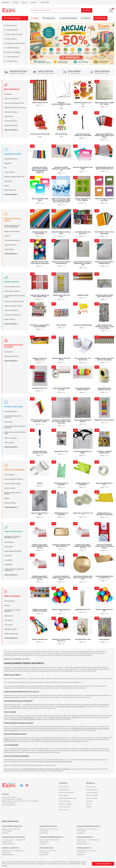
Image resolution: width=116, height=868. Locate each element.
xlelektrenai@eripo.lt (8, 855)
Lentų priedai (8, 422)
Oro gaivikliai (8, 560)
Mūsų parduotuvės (92, 795)
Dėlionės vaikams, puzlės (12, 287)
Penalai (7, 186)
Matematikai (8, 181)
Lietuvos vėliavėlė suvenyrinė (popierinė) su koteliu (40, 421)
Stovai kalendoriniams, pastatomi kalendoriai (15, 427)
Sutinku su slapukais (103, 864)
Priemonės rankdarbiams (12, 240)
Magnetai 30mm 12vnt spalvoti (104, 420)
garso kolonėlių (88, 729)
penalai (67, 706)
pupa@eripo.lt (44, 833)
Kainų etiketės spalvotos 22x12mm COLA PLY (83, 389)
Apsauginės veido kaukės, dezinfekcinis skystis (12, 537)
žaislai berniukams (16, 719)
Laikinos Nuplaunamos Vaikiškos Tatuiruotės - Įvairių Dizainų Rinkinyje (104, 327)
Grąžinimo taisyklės (92, 793)
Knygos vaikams (9, 172)
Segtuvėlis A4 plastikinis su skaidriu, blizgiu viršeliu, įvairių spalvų (104, 136)
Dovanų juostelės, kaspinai (13, 484)
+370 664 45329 (44, 853)
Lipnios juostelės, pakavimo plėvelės (13, 493)
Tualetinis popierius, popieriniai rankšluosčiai (14, 570)
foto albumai (48, 762)
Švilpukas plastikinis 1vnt (40, 639)
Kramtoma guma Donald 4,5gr (40, 134)
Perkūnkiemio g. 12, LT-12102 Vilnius (87, 829)
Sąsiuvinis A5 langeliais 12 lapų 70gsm (83, 168)
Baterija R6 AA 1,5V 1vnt (40, 388)
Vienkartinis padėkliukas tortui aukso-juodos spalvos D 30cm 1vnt (83, 578)
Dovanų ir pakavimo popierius (14, 479)
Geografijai (8, 163)
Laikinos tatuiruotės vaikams (13, 306)
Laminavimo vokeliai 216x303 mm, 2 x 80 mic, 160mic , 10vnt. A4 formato (61, 422)
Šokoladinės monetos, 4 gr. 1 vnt (83, 103)
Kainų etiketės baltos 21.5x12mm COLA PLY (104, 389)
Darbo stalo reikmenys (11, 99)
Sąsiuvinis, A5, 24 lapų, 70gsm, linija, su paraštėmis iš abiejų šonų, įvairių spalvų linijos (61, 200)
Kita (5, 168)
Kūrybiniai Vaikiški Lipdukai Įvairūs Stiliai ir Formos (104, 296)
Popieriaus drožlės (10, 503)
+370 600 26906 (82, 853)
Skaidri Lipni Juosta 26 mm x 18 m (83, 514)
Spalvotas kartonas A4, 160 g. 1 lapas (61, 233)
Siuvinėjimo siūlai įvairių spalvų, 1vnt (83, 233)
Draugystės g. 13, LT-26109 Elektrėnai (13, 851)
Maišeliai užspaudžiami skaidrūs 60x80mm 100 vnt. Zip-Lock (40, 578)
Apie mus (25, 2)
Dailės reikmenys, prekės (14, 34)
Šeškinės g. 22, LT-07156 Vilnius (11, 829)
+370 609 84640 (7, 831)
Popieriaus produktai (11, 125)
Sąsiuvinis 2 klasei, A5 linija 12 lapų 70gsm (104, 199)
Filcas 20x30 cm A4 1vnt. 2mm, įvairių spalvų (104, 233)
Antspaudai (8, 94)
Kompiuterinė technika (11, 356)
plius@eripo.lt (81, 833)
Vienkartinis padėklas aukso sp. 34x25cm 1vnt (104, 577)
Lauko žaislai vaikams (11, 310)
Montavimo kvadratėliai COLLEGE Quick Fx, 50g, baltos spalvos (104, 546)
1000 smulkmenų (12, 61)
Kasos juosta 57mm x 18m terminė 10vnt (83, 359)
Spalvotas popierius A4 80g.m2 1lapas (40, 233)
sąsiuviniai (74, 706)
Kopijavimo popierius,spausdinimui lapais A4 (61, 104)
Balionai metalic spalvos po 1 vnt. (61, 610)
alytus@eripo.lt (44, 855)
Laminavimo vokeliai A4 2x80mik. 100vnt (104, 452)
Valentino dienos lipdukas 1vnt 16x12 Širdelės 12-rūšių (40, 296)
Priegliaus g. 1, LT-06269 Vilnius (49, 829)
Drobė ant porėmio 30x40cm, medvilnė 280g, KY (61, 263)
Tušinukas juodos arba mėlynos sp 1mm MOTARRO (83, 135)
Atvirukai (7, 605)
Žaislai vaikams (12, 39)
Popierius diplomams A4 (40, 103)
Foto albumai (8, 620)
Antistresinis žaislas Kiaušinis (83, 325)
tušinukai (62, 706)
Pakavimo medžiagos (14, 52)
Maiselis (40, 483)
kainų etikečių (99, 729)
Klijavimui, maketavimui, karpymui (15, 108)
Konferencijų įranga (13, 48)
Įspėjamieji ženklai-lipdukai (13, 551)
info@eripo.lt (12, 805)
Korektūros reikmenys (11, 112)
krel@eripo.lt (43, 844)
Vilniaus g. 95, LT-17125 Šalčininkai (49, 840)
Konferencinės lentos (11, 412)
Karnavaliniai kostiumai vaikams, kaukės (15, 296)
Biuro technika (9, 352)
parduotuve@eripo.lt (8, 844)
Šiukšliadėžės (8, 565)
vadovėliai (81, 706)
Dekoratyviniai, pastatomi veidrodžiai (12, 611)
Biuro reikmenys (12, 25)
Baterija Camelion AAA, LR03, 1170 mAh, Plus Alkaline (104, 359)
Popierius (7, 236)
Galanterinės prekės (11, 629)
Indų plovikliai (9, 547)
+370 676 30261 (81, 831)
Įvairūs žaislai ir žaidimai (12, 291)
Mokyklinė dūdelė (83, 295)
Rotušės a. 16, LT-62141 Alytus (48, 851)
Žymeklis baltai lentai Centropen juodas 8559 (40, 452)
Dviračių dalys (9, 616)
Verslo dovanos (9, 443)
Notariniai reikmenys (11, 121)
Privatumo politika (92, 798)
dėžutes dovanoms (10, 740)
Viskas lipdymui (9, 249)
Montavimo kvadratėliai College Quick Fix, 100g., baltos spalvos (61, 578)
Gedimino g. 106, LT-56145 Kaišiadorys (88, 840)
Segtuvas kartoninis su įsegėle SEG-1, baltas (104, 103)
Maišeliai (7, 498)
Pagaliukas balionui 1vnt (83, 610)
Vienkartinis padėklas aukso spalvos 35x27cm (61, 546)
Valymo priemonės (13, 57)
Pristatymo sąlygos (92, 790)
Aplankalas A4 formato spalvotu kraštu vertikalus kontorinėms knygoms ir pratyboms (40, 170)
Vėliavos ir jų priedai (11, 438)
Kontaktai (34, 2)
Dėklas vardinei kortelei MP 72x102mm (83, 421)
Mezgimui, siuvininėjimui (12, 231)
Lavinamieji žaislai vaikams (13, 315)
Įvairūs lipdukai (61, 325)
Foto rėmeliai (8, 625)
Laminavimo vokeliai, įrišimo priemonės (13, 417)
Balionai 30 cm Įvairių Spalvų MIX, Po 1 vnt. (61, 640)
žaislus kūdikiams (56, 718)
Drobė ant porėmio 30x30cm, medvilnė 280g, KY (104, 263)
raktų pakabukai (66, 762)
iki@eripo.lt (5, 833)
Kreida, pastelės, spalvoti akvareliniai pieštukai (12, 226)
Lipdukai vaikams (10, 319)
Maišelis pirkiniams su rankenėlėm (61, 484)
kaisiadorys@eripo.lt (83, 844)
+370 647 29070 (45, 2)
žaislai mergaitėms (29, 719)
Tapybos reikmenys (10, 245)
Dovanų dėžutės (9, 475)
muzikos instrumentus (69, 718)
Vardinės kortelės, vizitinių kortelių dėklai (15, 433)
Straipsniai (86, 18)
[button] (15, 18)
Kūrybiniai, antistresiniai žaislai (14, 301)
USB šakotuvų (77, 729)
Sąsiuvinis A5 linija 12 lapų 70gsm (40, 199)
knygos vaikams (16, 706)
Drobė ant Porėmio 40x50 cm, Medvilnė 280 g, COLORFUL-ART (83, 263)
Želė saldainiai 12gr (61, 134)
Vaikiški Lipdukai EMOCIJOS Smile (61, 296)
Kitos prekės (8, 556)
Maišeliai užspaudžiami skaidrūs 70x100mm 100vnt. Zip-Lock (83, 546)
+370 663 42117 (6, 853)
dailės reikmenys (9, 697)
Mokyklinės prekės (12, 30)
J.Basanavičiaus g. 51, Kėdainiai (86, 851)
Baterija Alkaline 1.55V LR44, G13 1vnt (61, 359)
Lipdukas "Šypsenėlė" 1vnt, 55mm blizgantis (83, 199)
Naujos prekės (49, 18)
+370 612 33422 (81, 842)
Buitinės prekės (9, 542)
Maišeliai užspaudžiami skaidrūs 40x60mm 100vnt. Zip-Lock (40, 546)
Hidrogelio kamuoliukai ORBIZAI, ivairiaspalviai (40, 610)
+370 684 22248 (7, 842)
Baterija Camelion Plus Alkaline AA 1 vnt (40, 359)
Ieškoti (88, 10)
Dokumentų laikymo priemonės (14, 103)
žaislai (17, 697)
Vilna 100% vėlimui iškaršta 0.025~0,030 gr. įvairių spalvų (40, 263)
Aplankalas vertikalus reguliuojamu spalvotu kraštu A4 (61, 169)
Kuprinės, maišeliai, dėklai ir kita (14, 177)
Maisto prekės (9, 116)
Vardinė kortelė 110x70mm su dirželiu (83, 452)
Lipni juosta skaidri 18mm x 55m (104, 484)
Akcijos (35, 18)
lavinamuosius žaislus (26, 718)
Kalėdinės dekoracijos (11, 634)
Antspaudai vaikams (11, 159)
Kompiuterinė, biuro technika (16, 43)
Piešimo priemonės (10, 190)
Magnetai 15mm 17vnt (61, 451)
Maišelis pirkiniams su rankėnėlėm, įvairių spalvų (104, 514)
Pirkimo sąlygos (91, 787)
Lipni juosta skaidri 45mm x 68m (40, 514)
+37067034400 (11, 803)
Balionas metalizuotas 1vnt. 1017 (104, 610)
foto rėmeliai (57, 762)
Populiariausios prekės (68, 18)
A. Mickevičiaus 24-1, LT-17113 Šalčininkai (14, 840)
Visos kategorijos (12, 130)
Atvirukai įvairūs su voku (83, 639)
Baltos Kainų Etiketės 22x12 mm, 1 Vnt (61, 389)
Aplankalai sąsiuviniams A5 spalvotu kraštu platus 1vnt (104, 168)
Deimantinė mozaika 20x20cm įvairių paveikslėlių (40, 326)
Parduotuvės (5, 2)
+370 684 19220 (44, 842)
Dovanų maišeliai (10, 488)
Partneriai (16, 2)
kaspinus (38, 740)
